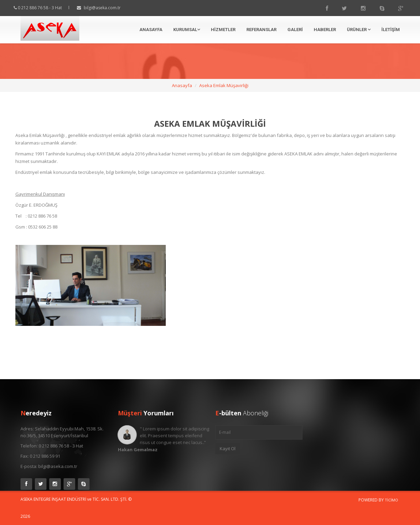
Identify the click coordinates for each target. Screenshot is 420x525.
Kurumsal (187, 30)
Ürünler (359, 30)
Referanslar (261, 30)
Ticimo (391, 500)
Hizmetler (223, 30)
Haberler (325, 30)
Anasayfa (151, 30)
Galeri (295, 30)
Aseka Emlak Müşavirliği (224, 85)
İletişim (391, 30)
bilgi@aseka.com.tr (108, 8)
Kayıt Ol (228, 448)
